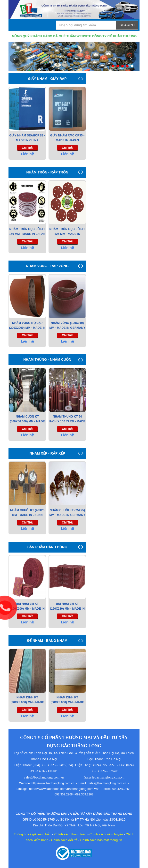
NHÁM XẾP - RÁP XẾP (47, 453)
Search (127, 25)
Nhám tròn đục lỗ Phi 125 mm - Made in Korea (67, 234)
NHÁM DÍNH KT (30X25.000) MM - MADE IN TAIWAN (27, 702)
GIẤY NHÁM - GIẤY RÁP (47, 79)
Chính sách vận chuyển (106, 834)
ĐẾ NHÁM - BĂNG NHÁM (47, 641)
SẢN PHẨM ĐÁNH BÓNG (47, 547)
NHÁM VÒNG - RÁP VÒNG (47, 266)
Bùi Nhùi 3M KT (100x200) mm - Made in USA (27, 609)
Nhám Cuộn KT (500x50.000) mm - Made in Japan (27, 421)
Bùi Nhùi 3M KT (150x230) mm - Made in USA (67, 609)
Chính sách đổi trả (64, 840)
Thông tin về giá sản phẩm (33, 834)
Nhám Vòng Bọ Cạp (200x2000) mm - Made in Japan (27, 328)
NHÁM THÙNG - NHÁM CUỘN (47, 359)
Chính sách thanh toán (70, 834)
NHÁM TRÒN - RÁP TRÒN (47, 172)
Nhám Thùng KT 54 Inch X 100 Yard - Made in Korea (67, 421)
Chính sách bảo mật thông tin (101, 840)
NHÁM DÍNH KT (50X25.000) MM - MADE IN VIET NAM (67, 702)
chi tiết (27, 148)
